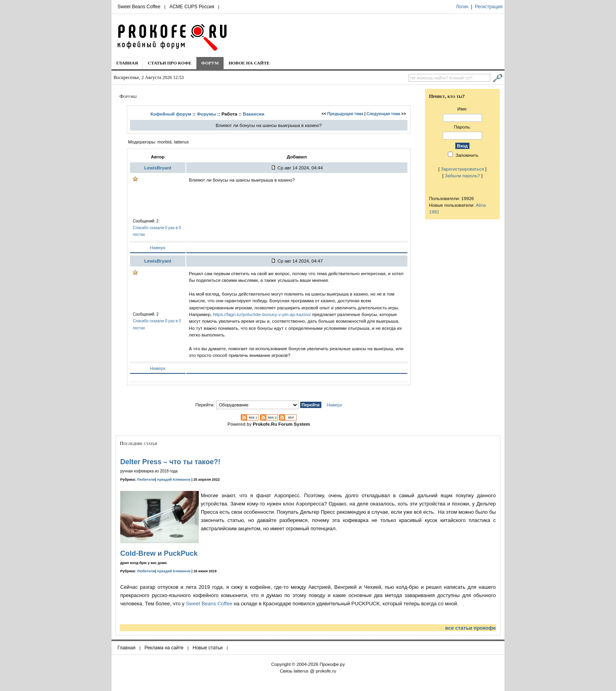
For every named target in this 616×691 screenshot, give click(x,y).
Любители (146, 480)
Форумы (206, 114)
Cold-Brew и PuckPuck (159, 553)
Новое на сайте (249, 63)
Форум (210, 63)
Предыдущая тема (345, 114)
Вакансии (254, 114)
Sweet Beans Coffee (139, 7)
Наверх (158, 247)
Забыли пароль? (462, 176)
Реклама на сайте (164, 648)
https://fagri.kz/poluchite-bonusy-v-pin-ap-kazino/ (262, 314)
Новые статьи (208, 648)
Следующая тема (383, 114)
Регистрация (489, 7)
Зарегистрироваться (462, 169)
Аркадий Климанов (174, 480)
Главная (127, 63)
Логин (462, 7)
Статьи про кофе (170, 63)
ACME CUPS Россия (192, 7)
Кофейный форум (171, 114)
